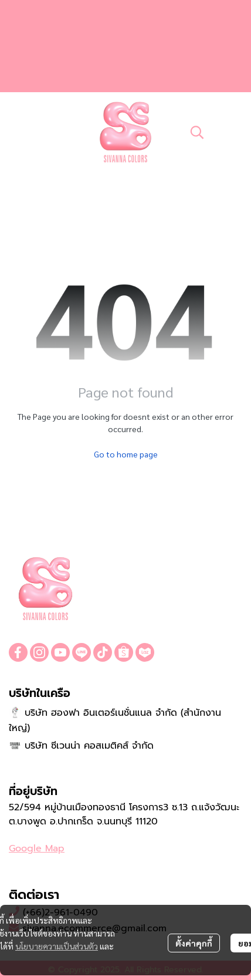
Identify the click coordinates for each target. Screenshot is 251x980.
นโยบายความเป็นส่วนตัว (57, 946)
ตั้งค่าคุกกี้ (194, 943)
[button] (197, 132)
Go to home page (126, 454)
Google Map (37, 848)
